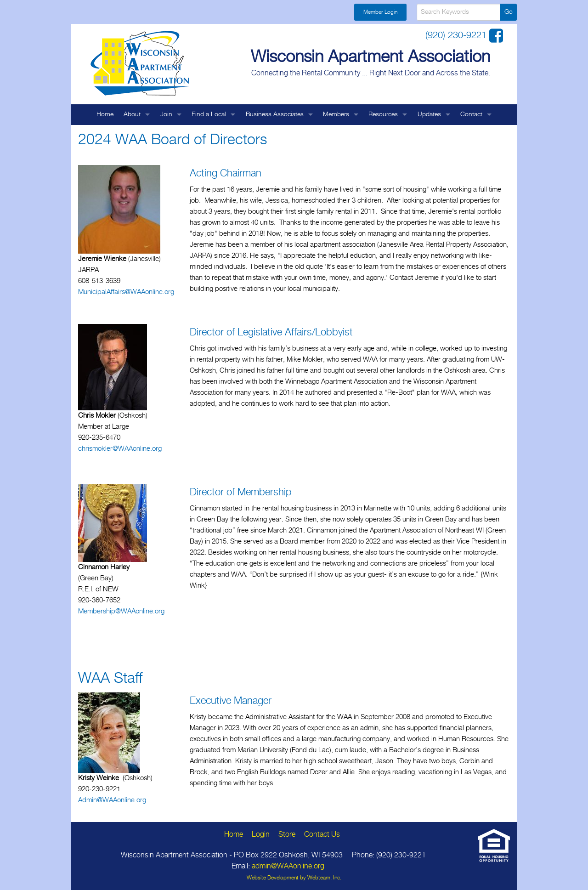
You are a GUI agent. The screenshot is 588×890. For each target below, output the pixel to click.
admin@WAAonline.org (288, 866)
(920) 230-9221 (457, 36)
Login (261, 835)
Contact (471, 114)
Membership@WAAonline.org (121, 611)
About (132, 114)
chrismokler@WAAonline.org (120, 449)
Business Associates (275, 114)
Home (105, 114)
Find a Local (209, 114)
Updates (429, 114)
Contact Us (322, 835)
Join (166, 114)
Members (336, 114)
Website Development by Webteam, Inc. (294, 878)
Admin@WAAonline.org (112, 800)
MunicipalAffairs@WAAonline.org (126, 292)
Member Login (380, 12)
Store (287, 835)
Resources (383, 114)
